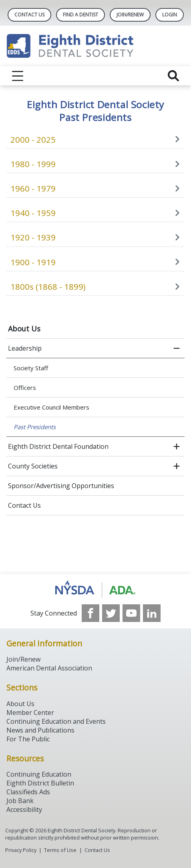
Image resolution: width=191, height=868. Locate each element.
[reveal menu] (18, 76)
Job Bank (20, 801)
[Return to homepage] (95, 46)
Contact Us (29, 15)
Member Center (30, 713)
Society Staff (31, 368)
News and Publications (40, 730)
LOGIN (170, 15)
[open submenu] (177, 446)
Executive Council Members (51, 407)
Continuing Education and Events (56, 721)
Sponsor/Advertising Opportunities (61, 486)
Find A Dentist (80, 15)
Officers (25, 388)
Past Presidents (35, 427)
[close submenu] (177, 348)
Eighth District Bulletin (40, 783)
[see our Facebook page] (90, 613)
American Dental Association (49, 668)
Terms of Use (60, 850)
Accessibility (24, 809)
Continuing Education (39, 774)
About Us (24, 329)
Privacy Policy (21, 850)
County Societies (33, 466)
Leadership (25, 348)
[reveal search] (173, 76)
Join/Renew (130, 15)
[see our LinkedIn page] (152, 613)
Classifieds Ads (28, 792)
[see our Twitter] (111, 613)
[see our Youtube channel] (131, 613)
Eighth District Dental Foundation (58, 446)
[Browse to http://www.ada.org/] (95, 589)
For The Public (28, 739)
